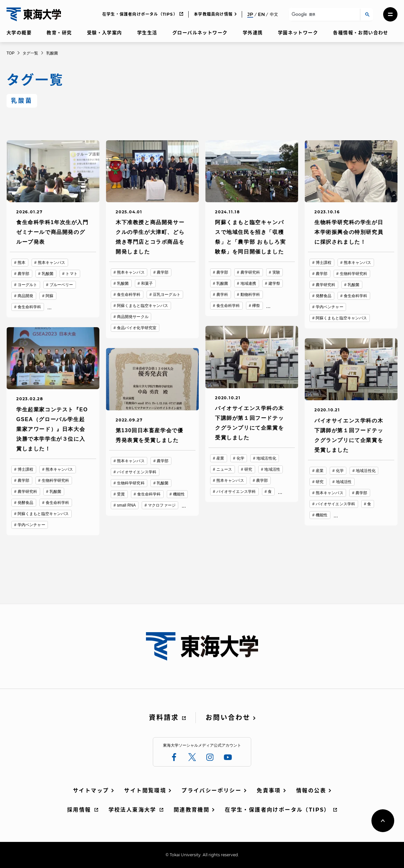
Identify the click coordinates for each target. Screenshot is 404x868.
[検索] (323, 15)
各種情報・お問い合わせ (361, 33)
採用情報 (79, 810)
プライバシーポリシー (211, 791)
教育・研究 (59, 33)
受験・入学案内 (105, 33)
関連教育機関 (192, 810)
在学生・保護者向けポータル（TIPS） (140, 14)
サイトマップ (91, 791)
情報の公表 (311, 791)
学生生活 (147, 33)
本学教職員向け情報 (213, 14)
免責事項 (269, 791)
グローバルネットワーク (200, 33)
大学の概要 (19, 33)
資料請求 (164, 718)
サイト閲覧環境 (145, 791)
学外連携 (253, 33)
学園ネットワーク (298, 33)
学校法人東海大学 (132, 810)
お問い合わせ (228, 718)
